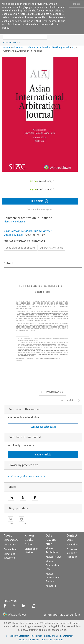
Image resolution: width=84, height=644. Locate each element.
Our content (10, 549)
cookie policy (10, 21)
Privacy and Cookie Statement (59, 636)
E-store (29, 544)
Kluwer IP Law (53, 557)
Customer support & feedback (72, 553)
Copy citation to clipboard (20, 248)
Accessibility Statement (18, 636)
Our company (11, 540)
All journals (19, 47)
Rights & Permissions (29, 640)
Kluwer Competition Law (53, 565)
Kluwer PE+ (52, 586)
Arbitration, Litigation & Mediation (27, 476)
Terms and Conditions (52, 640)
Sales (70, 540)
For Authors (73, 545)
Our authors (10, 545)
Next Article (68, 401)
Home (7, 47)
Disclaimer (37, 636)
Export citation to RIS (51, 248)
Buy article (40, 201)
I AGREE (76, 4)
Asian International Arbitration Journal (48, 47)
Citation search (12, 42)
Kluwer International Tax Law (53, 577)
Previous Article (55, 392)
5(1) (73, 47)
